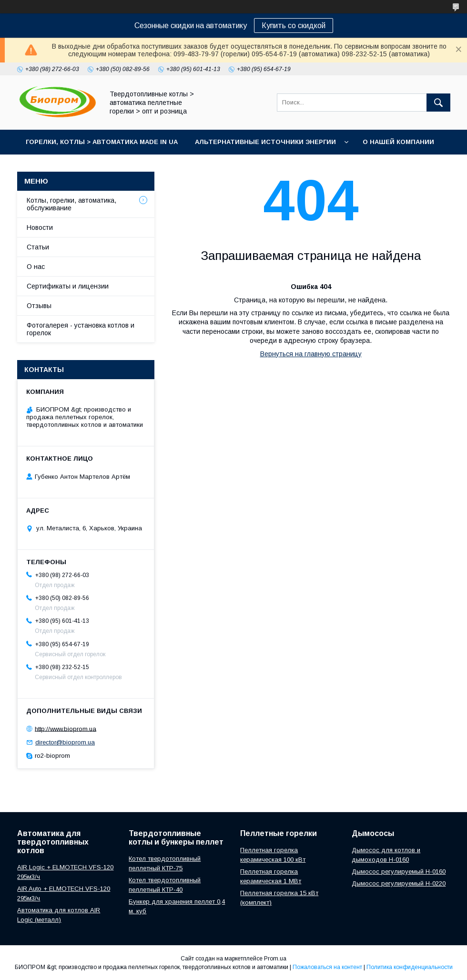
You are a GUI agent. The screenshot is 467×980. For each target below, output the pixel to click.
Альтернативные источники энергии (265, 142)
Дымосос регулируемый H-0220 (399, 883)
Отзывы (39, 306)
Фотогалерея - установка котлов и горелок (81, 329)
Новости (40, 227)
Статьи (38, 247)
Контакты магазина (63, 167)
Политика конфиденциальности (410, 967)
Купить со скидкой (294, 26)
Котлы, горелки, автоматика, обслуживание (71, 204)
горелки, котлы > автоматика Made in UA (102, 142)
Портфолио (139, 167)
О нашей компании (398, 142)
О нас (36, 267)
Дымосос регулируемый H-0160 (399, 872)
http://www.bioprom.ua (66, 728)
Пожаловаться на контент (327, 967)
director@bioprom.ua (65, 742)
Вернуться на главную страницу (311, 354)
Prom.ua (275, 959)
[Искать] (438, 103)
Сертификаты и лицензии (68, 286)
